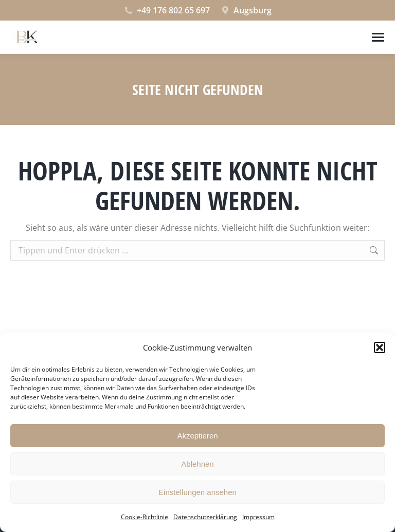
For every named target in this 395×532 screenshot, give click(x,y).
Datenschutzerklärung (205, 517)
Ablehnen (197, 464)
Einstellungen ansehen (197, 492)
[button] (380, 347)
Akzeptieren (197, 436)
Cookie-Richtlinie (145, 517)
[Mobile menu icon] (378, 37)
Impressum (258, 517)
